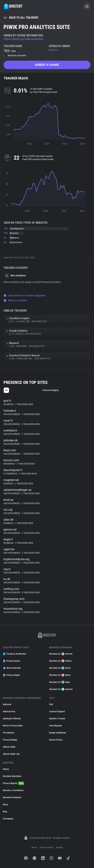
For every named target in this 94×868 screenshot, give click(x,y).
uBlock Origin (9, 747)
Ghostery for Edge (59, 682)
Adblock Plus (9, 712)
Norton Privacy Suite (13, 726)
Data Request (55, 726)
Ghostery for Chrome (61, 654)
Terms (34, 847)
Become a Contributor (13, 790)
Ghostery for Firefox (60, 661)
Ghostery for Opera (60, 675)
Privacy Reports (13, 783)
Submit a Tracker (57, 719)
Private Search (11, 661)
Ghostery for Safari (60, 668)
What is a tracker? (15, 300)
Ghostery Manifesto (12, 776)
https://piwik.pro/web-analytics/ (24, 39)
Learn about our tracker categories (25, 295)
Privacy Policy (46, 847)
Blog (5, 812)
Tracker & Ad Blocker (14, 654)
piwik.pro (53, 50)
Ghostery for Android (61, 689)
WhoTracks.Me (12, 668)
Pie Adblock (8, 733)
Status (6, 769)
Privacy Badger (10, 740)
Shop (5, 805)
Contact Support (57, 712)
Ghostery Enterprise (12, 797)
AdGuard (7, 704)
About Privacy (56, 740)
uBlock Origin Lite (11, 754)
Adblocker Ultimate (12, 719)
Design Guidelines (58, 733)
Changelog (8, 819)
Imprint (59, 847)
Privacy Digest (11, 675)
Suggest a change (47, 65)
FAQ (51, 704)
